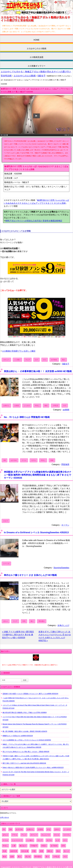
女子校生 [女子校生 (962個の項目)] (54, 846)
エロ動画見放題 (36, 57)
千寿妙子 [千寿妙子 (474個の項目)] (34, 846)
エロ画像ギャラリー (36, 66)
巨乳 (24, 621)
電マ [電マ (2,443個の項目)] (47, 857)
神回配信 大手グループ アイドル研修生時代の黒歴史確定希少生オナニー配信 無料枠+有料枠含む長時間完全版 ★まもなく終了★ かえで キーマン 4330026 (38, 475)
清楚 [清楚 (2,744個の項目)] (41, 851)
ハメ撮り (17, 360)
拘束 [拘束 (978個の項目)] (5, 851)
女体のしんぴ (63, 625)
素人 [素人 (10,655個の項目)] (20, 857)
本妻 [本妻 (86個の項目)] (34, 851)
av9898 (66, 410)
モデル (34, 460)
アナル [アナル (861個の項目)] (15, 835)
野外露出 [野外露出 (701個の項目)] (38, 857)
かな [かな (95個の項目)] (49, 829)
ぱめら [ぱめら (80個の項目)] (57, 829)
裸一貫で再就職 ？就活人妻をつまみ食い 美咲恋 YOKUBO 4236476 (25, 731)
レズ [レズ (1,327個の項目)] (58, 840)
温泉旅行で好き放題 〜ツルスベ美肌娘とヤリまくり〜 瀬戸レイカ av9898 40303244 (30, 694)
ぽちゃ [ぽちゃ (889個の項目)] (5, 835)
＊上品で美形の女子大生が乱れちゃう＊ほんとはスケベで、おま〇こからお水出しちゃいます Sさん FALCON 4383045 (36, 699)
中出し (37, 406)
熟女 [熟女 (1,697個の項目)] (58, 851)
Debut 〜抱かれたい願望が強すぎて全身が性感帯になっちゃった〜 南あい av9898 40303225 (33, 767)
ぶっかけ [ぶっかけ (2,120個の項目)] (67, 829)
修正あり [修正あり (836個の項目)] (23, 846)
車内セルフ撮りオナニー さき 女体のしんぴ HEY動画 (30, 575)
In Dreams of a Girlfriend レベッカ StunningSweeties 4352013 (36, 532)
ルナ (36, 360)
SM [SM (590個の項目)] (10, 829)
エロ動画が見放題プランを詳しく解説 (19, 351)
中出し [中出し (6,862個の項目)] (5, 846)
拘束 (52, 460)
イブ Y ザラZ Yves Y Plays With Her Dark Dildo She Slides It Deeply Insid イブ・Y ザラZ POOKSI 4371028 (35, 718)
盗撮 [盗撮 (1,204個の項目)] (12, 857)
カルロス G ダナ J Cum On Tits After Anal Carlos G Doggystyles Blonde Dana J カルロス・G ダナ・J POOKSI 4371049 (36, 773)
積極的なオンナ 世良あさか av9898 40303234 (18, 736)
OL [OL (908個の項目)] (4, 829)
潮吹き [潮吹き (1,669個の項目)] (50, 851)
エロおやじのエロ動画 (36, 49)
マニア (28, 360)
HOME (36, 40)
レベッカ (6, 564)
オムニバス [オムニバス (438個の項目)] (46, 835)
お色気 (17, 406)
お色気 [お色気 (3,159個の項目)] (40, 829)
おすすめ (14, 460)
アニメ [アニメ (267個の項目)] (24, 835)
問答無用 (65, 464)
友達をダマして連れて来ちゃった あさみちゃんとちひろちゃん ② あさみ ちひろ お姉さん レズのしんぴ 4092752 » (55, 636)
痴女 (46, 406)
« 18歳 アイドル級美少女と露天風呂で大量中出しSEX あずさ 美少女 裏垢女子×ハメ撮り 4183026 (18, 635)
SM (5, 460)
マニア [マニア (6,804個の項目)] (40, 840)
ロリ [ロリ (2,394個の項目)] (65, 840)
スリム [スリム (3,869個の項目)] (5, 840)
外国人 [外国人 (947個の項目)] (44, 846)
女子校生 (54, 360)
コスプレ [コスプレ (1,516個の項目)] (67, 835)
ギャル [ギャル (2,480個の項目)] (57, 835)
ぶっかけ (27, 406)
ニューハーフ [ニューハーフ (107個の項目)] (17, 840)
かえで (6, 521)
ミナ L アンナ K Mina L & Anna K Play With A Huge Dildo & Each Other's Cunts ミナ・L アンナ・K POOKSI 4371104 (35, 707)
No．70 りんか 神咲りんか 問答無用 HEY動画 (27, 417)
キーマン (65, 525)
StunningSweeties (61, 568)
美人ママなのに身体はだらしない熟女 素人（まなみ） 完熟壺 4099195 (26, 752)
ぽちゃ (6, 621)
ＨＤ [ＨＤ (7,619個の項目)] (65, 857)
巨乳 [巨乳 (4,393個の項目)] (63, 846)
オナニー (6, 360)
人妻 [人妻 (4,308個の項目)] (14, 846)
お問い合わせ (5, 817)
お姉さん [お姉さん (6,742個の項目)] (30, 829)
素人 (64, 360)
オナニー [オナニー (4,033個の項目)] (34, 835)
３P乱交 (55, 406)
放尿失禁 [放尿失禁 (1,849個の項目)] (14, 851)
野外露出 (42, 621)
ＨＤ (65, 406)
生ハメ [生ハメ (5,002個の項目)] (67, 851)
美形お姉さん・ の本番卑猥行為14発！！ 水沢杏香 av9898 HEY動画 (38, 371)
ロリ (45, 360)
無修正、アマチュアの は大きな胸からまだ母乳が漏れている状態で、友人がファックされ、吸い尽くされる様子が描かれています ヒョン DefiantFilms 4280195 (36, 746)
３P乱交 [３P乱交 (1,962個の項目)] (56, 857)
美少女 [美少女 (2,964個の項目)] (28, 857)
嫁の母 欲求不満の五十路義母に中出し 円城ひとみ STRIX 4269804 (25, 713)
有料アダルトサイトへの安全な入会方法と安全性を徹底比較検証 (34, 221)
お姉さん (6, 406)
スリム (24, 460)
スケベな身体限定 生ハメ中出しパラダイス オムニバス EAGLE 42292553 (27, 740)
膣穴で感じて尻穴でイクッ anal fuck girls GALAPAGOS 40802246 (24, 763)
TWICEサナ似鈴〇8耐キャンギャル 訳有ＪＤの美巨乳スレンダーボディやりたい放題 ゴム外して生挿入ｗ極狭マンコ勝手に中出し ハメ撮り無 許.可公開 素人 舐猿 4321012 (36, 757)
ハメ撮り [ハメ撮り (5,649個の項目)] (30, 840)
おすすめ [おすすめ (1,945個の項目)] (19, 829)
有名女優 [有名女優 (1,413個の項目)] (25, 851)
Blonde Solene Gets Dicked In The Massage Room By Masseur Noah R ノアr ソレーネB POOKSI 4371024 (35, 726)
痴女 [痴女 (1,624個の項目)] (5, 857)
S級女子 (42, 76)
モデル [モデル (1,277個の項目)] (49, 840)
